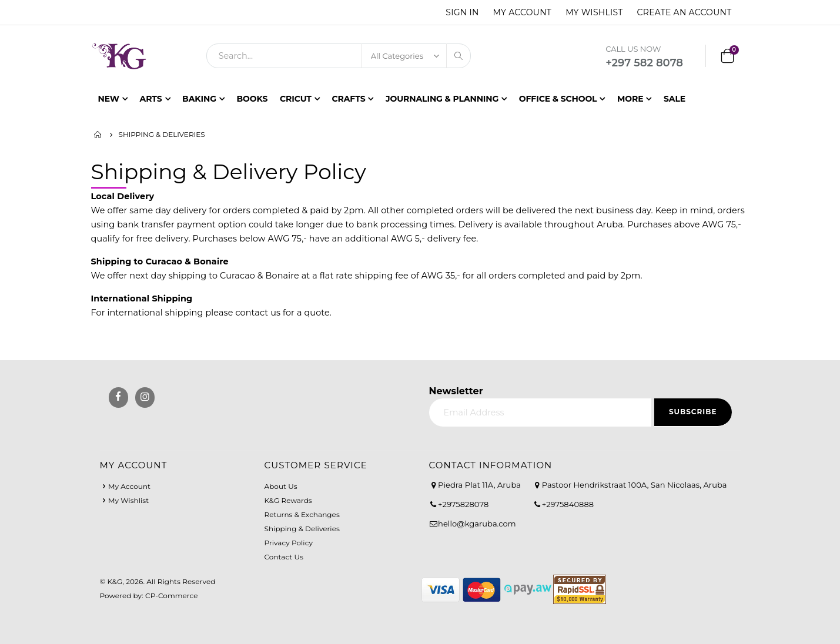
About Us (281, 486)
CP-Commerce (172, 596)
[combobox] (339, 56)
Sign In (462, 12)
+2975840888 (568, 504)
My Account (523, 12)
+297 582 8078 (644, 63)
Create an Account (685, 12)
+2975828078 (463, 504)
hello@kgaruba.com (477, 524)
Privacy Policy (289, 543)
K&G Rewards (288, 500)
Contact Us (284, 557)
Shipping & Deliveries (302, 529)
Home (98, 135)
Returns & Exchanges (302, 514)
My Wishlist (594, 12)
